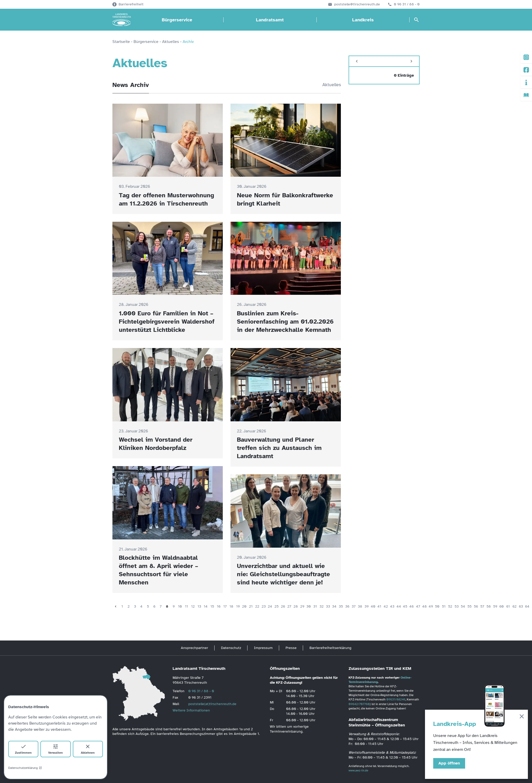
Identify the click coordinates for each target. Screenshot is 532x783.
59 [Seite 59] (495, 606)
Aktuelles (332, 85)
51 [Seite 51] (444, 606)
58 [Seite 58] (489, 606)
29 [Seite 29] (302, 606)
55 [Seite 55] (469, 606)
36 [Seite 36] (347, 606)
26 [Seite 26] (283, 606)
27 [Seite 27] (289, 606)
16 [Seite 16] (219, 606)
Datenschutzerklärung (25, 768)
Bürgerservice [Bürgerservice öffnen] (177, 20)
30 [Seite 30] (309, 606)
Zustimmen (23, 749)
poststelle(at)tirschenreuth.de (212, 704)
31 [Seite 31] (315, 606)
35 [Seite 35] (341, 606)
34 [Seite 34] (334, 606)
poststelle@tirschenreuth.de (357, 4)
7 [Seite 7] (161, 606)
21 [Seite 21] (251, 606)
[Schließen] (522, 717)
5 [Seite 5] (148, 606)
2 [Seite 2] (129, 606)
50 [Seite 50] (437, 606)
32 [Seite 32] (322, 606)
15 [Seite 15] (212, 606)
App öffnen (449, 763)
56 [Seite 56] (476, 606)
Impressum (263, 648)
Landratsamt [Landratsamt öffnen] (270, 20)
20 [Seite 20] (244, 606)
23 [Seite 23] (264, 606)
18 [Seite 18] (231, 606)
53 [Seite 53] (457, 606)
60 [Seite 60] (502, 606)
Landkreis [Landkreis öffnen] (363, 20)
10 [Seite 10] (180, 606)
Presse (291, 648)
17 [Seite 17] (225, 606)
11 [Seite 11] (187, 606)
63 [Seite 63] (521, 606)
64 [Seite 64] (527, 606)
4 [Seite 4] (141, 606)
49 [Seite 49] (431, 606)
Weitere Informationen (191, 710)
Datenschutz (231, 648)
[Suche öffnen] (416, 20)
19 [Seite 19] (238, 606)
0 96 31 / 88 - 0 (407, 4)
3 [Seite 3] (135, 606)
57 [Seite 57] (482, 606)
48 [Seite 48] (424, 606)
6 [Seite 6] (154, 606)
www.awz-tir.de (358, 770)
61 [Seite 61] (508, 606)
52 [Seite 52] (450, 606)
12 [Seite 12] (193, 606)
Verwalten (55, 749)
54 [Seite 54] (463, 606)
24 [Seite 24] (270, 606)
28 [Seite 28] (296, 606)
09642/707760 (359, 704)
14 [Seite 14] (206, 606)
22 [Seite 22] (257, 606)
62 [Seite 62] (515, 606)
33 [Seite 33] (328, 606)
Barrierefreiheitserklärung (330, 648)
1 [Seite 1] (122, 606)
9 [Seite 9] (174, 606)
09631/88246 (396, 699)
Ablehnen (88, 749)
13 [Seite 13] (199, 606)
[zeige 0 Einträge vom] (384, 75)
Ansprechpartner (194, 648)
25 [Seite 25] (277, 606)
